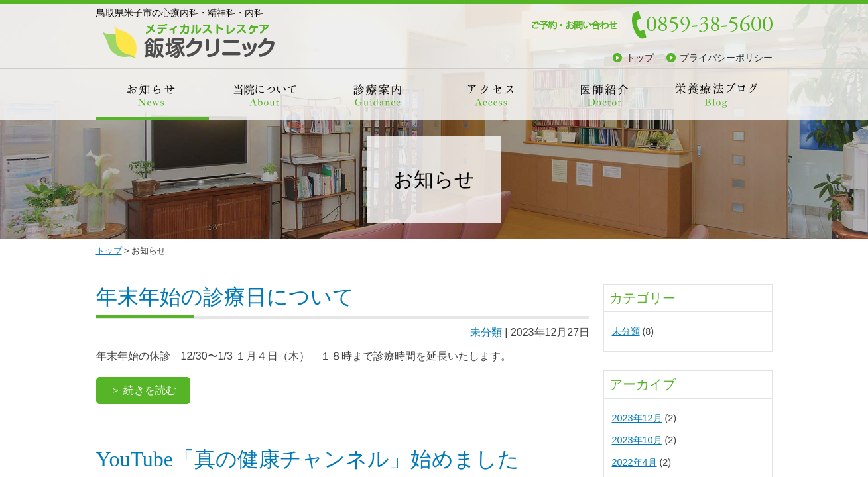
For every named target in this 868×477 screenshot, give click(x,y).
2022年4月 (635, 462)
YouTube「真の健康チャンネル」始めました (308, 459)
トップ (640, 58)
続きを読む (150, 390)
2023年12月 (637, 418)
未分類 (486, 332)
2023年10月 (637, 440)
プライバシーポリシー (726, 58)
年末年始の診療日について (225, 297)
